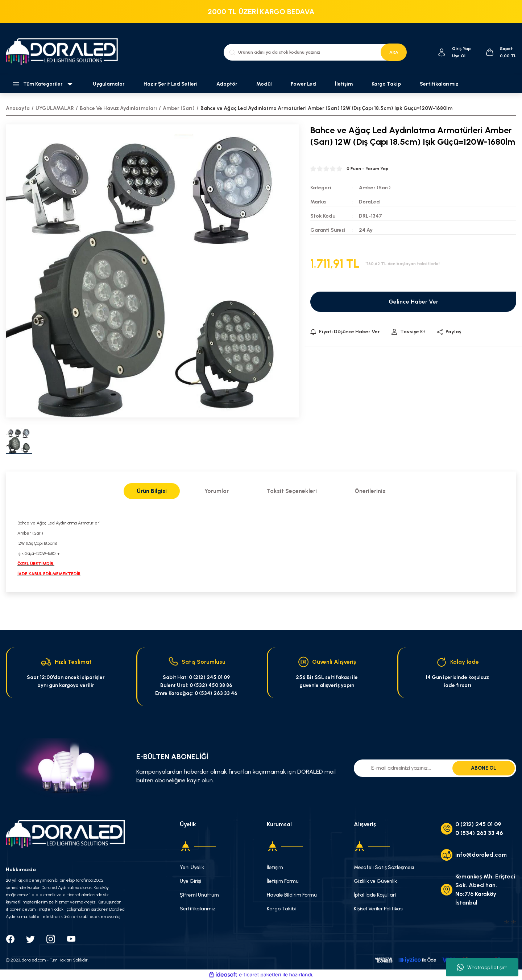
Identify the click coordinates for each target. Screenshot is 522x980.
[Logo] (65, 52)
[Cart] (501, 52)
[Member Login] (442, 52)
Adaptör (227, 84)
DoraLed (369, 202)
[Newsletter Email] (435, 768)
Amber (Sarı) (375, 188)
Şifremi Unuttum (199, 895)
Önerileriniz (370, 491)
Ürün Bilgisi (152, 491)
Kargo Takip (386, 84)
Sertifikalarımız (439, 84)
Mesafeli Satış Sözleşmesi (384, 867)
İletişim (344, 84)
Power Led (303, 84)
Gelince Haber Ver (413, 302)
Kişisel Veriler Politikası (379, 909)
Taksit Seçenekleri (292, 491)
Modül (264, 84)
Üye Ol (459, 56)
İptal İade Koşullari (375, 895)
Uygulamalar (109, 84)
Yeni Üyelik (192, 867)
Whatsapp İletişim (482, 967)
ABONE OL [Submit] (484, 768)
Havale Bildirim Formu (292, 895)
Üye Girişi (190, 881)
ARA (394, 52)
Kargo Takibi (281, 909)
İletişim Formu (283, 881)
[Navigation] (43, 84)
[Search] (315, 52)
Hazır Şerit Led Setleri (171, 84)
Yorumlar (217, 491)
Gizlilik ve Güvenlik (375, 881)
